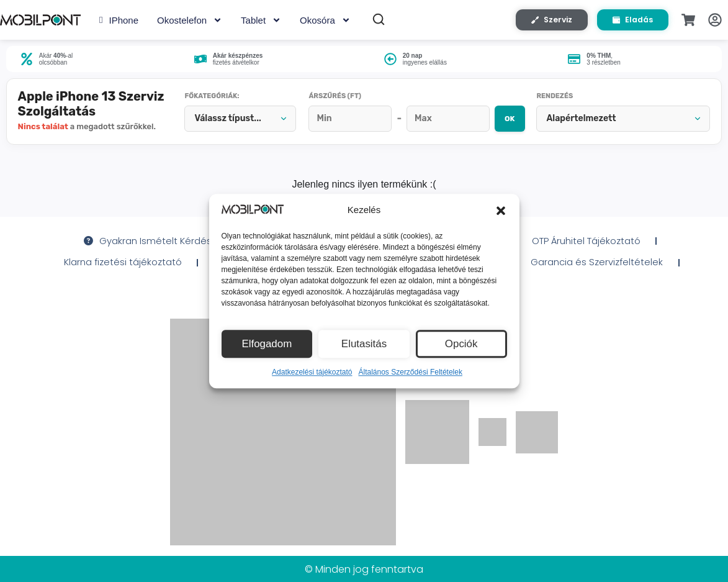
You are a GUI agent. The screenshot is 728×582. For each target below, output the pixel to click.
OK (498, 124)
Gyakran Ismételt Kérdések (143, 250)
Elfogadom (267, 344)
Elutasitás (364, 344)
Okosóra (325, 22)
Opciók (461, 344)
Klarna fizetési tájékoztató (114, 272)
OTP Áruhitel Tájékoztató (594, 250)
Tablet (261, 22)
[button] (501, 211)
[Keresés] (379, 21)
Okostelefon (190, 22)
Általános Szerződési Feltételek (411, 372)
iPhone (119, 22)
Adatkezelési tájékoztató (312, 372)
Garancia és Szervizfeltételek (607, 272)
